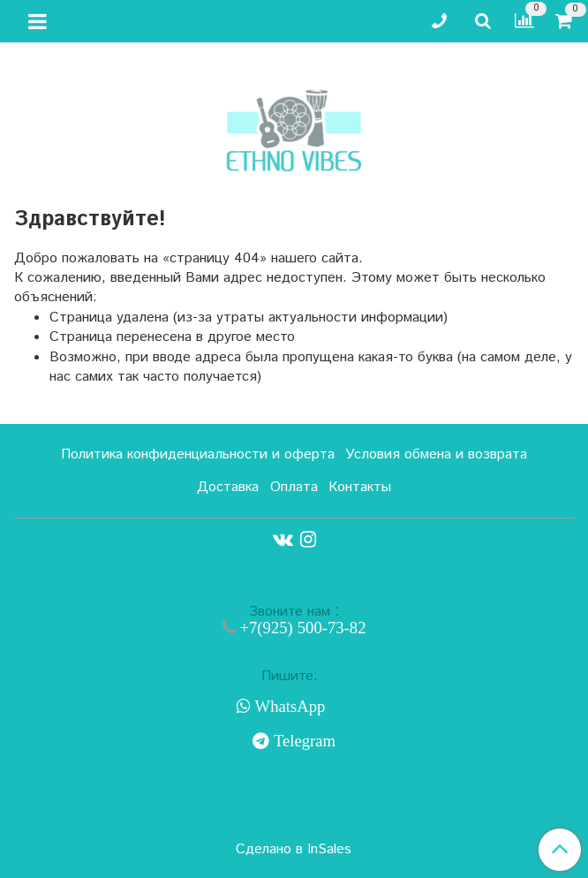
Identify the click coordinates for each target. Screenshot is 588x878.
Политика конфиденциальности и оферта (198, 454)
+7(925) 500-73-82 (301, 628)
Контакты (360, 487)
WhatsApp (288, 707)
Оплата (294, 487)
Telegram (302, 741)
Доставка (228, 487)
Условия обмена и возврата (436, 454)
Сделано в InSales (294, 850)
